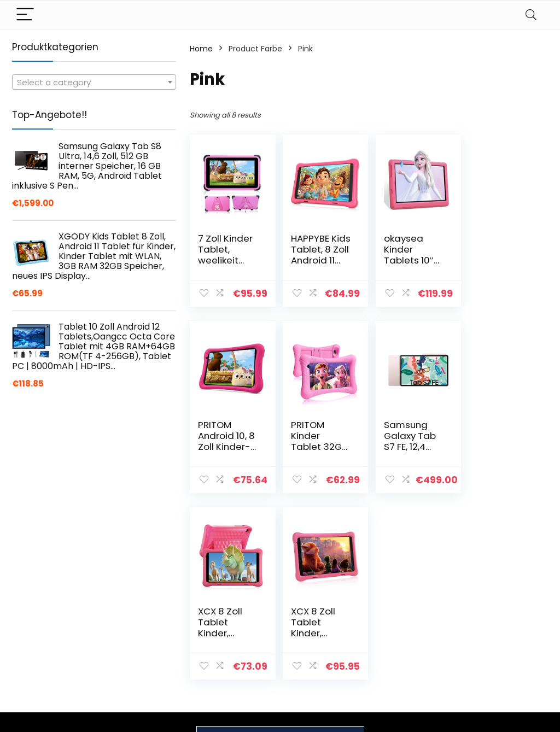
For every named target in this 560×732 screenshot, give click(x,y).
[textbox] (94, 83)
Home (201, 49)
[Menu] (25, 15)
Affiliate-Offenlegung (492, 665)
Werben (395, 681)
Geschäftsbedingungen (512, 645)
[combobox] (94, 82)
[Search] (531, 15)
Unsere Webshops (414, 665)
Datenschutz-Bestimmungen (497, 624)
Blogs (390, 650)
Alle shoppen (404, 635)
